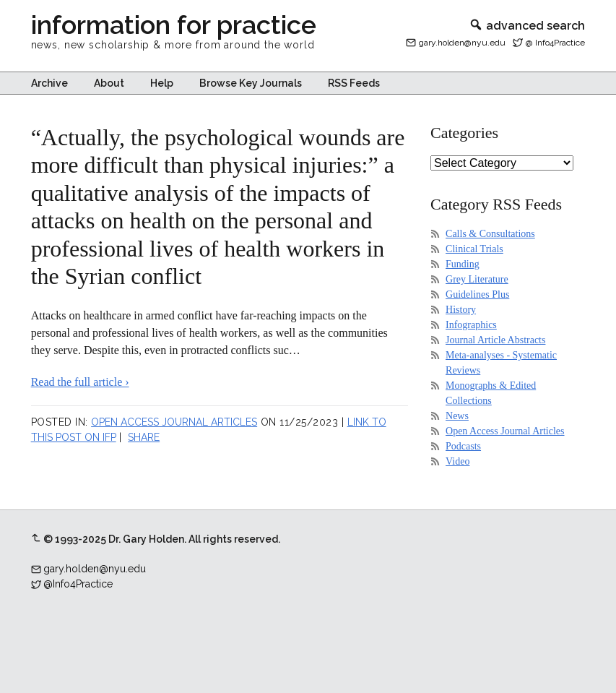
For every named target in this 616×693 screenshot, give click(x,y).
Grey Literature (477, 279)
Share (144, 437)
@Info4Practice (78, 584)
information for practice (174, 25)
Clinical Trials (474, 249)
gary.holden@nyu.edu (462, 43)
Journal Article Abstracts (495, 340)
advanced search (527, 26)
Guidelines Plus (477, 294)
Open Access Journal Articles (174, 422)
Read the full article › (80, 382)
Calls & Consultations (490, 234)
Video (457, 461)
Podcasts (463, 446)
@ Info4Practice (555, 43)
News (457, 416)
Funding (463, 264)
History (461, 310)
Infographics (471, 325)
